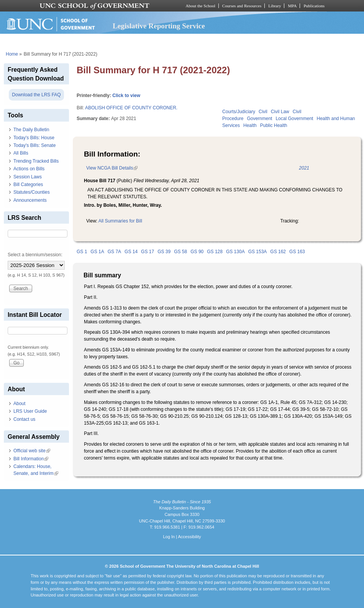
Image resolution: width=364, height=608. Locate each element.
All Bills (21, 153)
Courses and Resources (242, 6)
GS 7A (114, 252)
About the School (201, 6)
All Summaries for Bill (120, 221)
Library (275, 6)
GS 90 (197, 252)
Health (250, 125)
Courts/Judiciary (239, 112)
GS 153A (258, 252)
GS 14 (131, 252)
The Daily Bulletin (31, 130)
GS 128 (215, 252)
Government (259, 119)
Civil (263, 112)
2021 (304, 168)
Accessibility (189, 537)
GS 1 (82, 252)
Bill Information (31, 459)
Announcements (30, 200)
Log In (169, 537)
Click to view (126, 96)
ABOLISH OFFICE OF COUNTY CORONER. (131, 108)
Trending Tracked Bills (36, 161)
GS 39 (164, 252)
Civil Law (280, 112)
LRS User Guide (30, 411)
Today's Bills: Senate (34, 145)
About (19, 404)
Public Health (274, 125)
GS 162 (278, 252)
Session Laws (28, 177)
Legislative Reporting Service (159, 26)
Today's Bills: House (34, 138)
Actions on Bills (29, 169)
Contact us (24, 419)
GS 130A (235, 252)
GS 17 (148, 252)
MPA (292, 6)
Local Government (294, 119)
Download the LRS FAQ (36, 95)
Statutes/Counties (32, 192)
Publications (314, 6)
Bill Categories (28, 185)
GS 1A (97, 252)
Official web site (32, 451)
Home (12, 54)
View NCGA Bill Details (112, 168)
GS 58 (180, 252)
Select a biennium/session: (35, 255)
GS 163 (297, 252)
